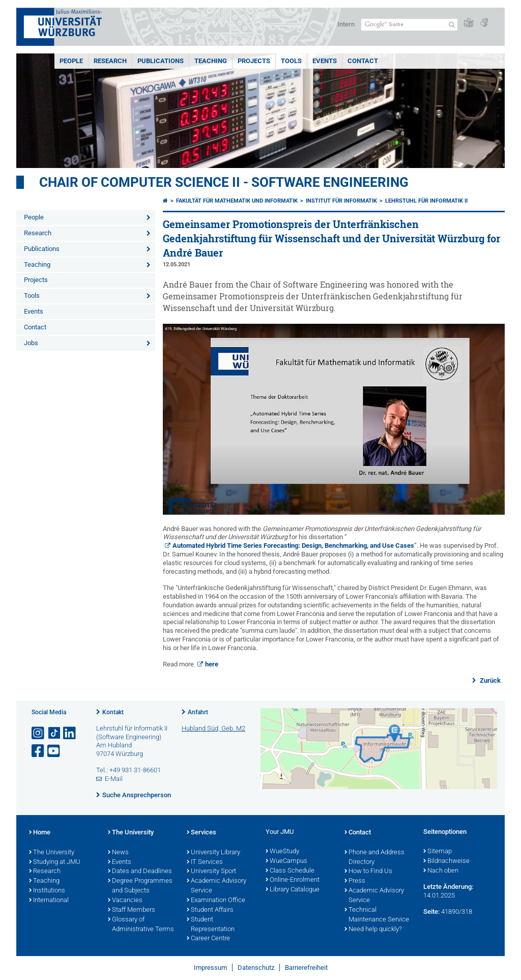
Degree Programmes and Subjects (140, 886)
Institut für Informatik (341, 201)
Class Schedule (290, 871)
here (212, 664)
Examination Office (216, 901)
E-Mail (114, 779)
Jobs (31, 343)
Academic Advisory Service (216, 886)
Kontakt (113, 712)
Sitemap (438, 852)
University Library (213, 853)
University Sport (211, 872)
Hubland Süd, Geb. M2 (213, 728)
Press (355, 881)
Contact (363, 61)
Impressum (210, 968)
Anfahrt (198, 712)
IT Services (205, 862)
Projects (254, 61)
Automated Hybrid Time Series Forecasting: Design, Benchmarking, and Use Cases (293, 545)
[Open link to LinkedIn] (70, 733)
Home (40, 833)
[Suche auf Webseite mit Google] (409, 25)
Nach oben (441, 871)
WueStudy (282, 852)
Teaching (211, 61)
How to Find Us (368, 872)
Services (201, 833)
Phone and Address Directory (374, 858)
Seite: (431, 912)
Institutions (47, 891)
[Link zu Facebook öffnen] (39, 751)
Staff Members (132, 910)
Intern (346, 24)
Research (110, 61)
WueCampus (286, 861)
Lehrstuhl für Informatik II (426, 201)
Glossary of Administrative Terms (141, 925)
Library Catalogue (293, 890)
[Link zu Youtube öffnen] (54, 751)
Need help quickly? (373, 930)
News (118, 853)
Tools (291, 61)
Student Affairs (210, 910)
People (71, 61)
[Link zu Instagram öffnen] (39, 733)
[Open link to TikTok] (54, 733)
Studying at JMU (55, 862)
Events (325, 61)
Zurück (489, 680)
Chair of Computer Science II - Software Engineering (224, 182)
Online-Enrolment (293, 880)
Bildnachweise (446, 861)
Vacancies (125, 901)
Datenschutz (256, 968)
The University (52, 853)
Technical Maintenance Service (377, 915)
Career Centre (208, 939)
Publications (161, 61)
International (49, 901)
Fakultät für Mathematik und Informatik (237, 201)
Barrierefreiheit (306, 968)
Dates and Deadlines (140, 872)
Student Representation (211, 925)
